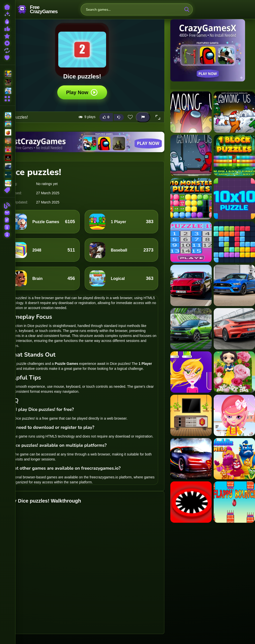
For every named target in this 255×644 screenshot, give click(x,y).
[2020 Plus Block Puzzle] (234, 242)
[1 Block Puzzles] (234, 155)
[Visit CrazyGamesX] (213, 50)
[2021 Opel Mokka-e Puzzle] (191, 329)
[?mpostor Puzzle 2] (234, 112)
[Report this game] (143, 117)
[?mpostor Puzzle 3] (191, 155)
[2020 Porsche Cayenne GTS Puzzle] (191, 285)
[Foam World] (191, 372)
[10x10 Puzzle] (234, 199)
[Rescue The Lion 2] (191, 415)
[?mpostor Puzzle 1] (191, 112)
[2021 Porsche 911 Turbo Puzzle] (234, 329)
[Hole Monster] (191, 502)
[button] (158, 117)
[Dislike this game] (119, 117)
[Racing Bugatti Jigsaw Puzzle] (191, 459)
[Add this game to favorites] (130, 117)
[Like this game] (106, 117)
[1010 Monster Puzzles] (191, 199)
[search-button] (187, 9)
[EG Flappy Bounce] (234, 502)
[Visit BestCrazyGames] (82, 142)
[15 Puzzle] (191, 242)
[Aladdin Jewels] (234, 459)
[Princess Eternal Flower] (234, 372)
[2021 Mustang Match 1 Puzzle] (234, 285)
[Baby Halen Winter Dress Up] (234, 415)
